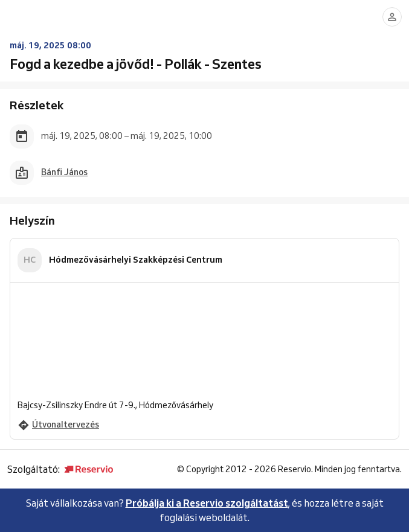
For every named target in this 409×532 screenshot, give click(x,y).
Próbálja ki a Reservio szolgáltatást (207, 503)
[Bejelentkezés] (392, 17)
